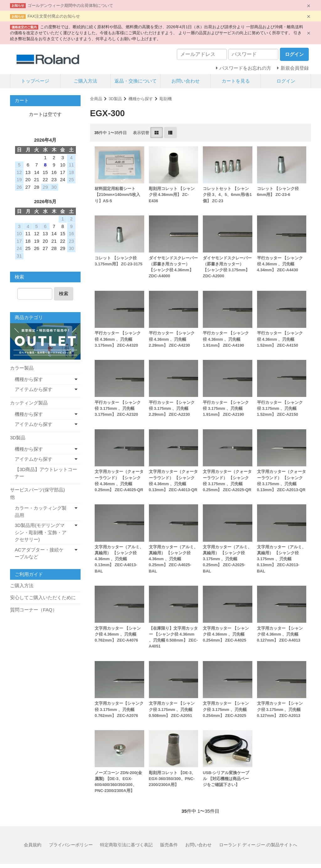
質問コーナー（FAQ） (34, 610)
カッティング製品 (29, 403)
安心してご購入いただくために (43, 597)
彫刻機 (166, 99)
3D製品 (115, 99)
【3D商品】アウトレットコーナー (46, 473)
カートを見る (236, 81)
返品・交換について (136, 81)
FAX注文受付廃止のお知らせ (54, 16)
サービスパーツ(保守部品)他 (37, 493)
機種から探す (141, 99)
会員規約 (33, 845)
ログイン (286, 81)
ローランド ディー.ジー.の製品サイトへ (258, 845)
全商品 (96, 99)
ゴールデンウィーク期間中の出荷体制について (70, 5)
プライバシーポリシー (71, 845)
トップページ (35, 81)
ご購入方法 (85, 81)
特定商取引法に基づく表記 (126, 845)
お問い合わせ (186, 81)
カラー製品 (22, 368)
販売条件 (169, 845)
